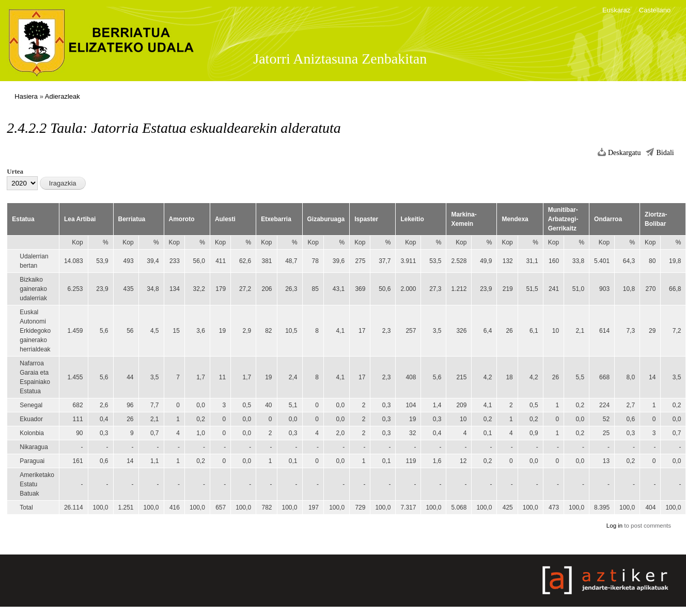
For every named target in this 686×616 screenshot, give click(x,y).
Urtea (15, 171)
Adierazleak (63, 96)
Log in (614, 526)
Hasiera (26, 96)
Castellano (655, 10)
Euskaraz (616, 10)
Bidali (665, 153)
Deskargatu (625, 153)
